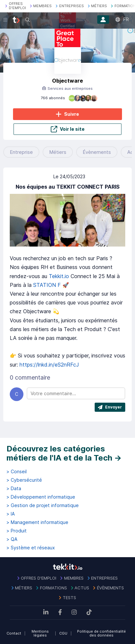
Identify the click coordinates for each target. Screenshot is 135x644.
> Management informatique (37, 522)
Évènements (97, 152)
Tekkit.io (59, 276)
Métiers (58, 152)
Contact (14, 633)
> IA (11, 514)
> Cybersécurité (24, 480)
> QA (12, 539)
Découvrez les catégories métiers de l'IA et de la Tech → (64, 453)
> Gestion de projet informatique (43, 505)
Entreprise (21, 152)
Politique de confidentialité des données (101, 633)
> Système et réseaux (31, 548)
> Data (14, 489)
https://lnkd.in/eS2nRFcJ (49, 365)
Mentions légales (40, 633)
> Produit (17, 531)
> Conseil (17, 472)
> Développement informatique (41, 497)
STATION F (47, 285)
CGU (63, 633)
